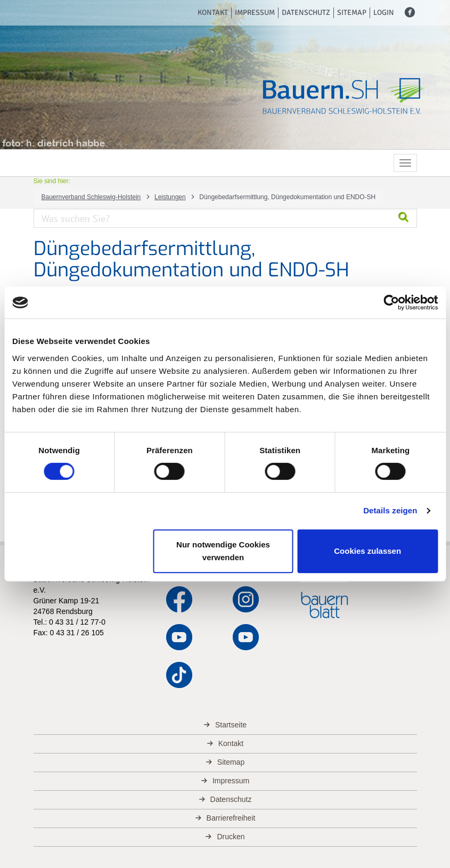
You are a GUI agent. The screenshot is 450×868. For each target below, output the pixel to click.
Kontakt (213, 13)
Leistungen (170, 197)
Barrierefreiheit (231, 818)
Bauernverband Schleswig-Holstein (91, 197)
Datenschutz (306, 13)
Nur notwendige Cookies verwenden (223, 551)
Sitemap (352, 13)
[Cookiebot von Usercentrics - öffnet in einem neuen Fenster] (391, 302)
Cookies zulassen (367, 551)
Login (384, 13)
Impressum (255, 13)
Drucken (231, 837)
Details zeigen (390, 510)
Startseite (231, 725)
